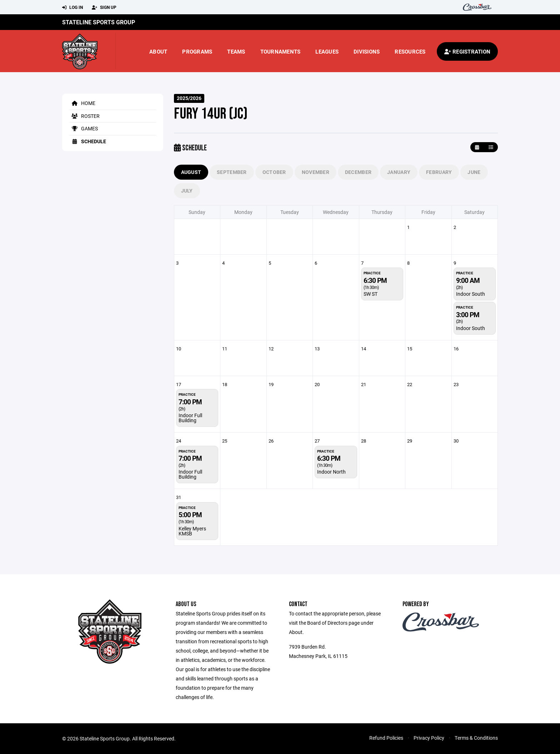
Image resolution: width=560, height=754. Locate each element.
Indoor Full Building (190, 418)
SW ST (371, 294)
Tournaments (281, 51)
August (191, 172)
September (232, 172)
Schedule (88, 141)
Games (84, 128)
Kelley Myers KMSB (192, 531)
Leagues (327, 51)
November (316, 172)
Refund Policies (386, 738)
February (439, 172)
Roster (84, 116)
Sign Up (104, 8)
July (187, 191)
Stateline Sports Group (99, 22)
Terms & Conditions (476, 738)
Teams (236, 51)
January (399, 172)
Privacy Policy (429, 738)
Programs (197, 51)
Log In (72, 8)
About (158, 51)
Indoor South (471, 294)
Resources (410, 51)
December (358, 172)
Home (82, 103)
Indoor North (331, 472)
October (274, 172)
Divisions (367, 51)
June (474, 172)
